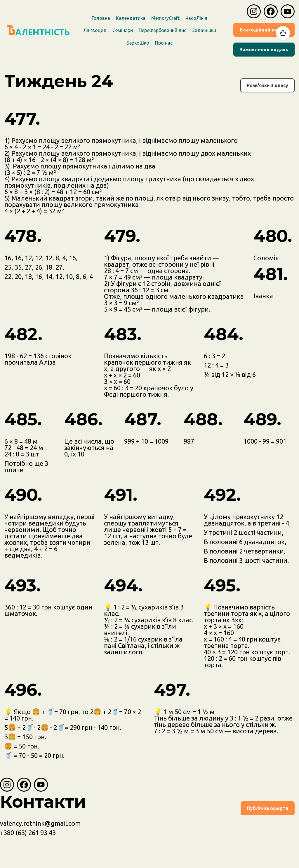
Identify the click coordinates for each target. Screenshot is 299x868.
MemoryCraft (165, 18)
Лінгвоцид (95, 30)
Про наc (164, 43)
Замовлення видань (264, 50)
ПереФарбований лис (162, 30)
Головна (101, 18)
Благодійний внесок (264, 30)
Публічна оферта (268, 808)
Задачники (204, 30)
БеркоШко (138, 43)
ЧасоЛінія (196, 18)
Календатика (131, 18)
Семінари (123, 30)
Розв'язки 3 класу (267, 85)
